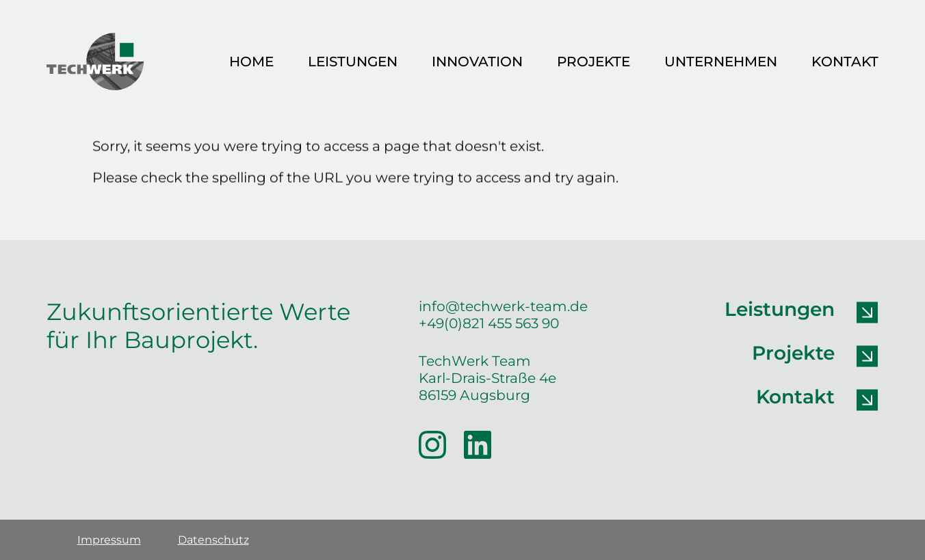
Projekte (594, 62)
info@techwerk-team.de (503, 306)
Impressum (109, 540)
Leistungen (353, 62)
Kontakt (845, 62)
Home (251, 62)
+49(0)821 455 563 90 (489, 323)
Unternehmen (721, 62)
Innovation (477, 62)
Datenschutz (213, 540)
